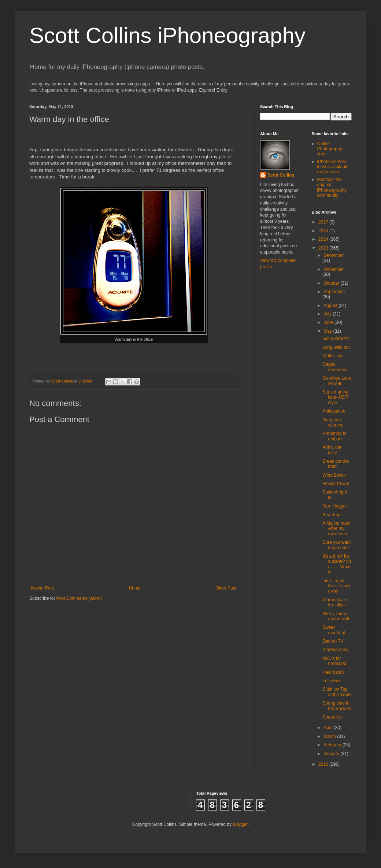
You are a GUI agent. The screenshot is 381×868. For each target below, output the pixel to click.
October (332, 283)
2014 (324, 239)
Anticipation (334, 411)
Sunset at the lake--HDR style (335, 397)
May (328, 331)
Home (135, 588)
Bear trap (331, 515)
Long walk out (336, 347)
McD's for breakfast (334, 661)
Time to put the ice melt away (336, 586)
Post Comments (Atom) (79, 598)
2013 (324, 248)
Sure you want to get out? (336, 545)
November (334, 269)
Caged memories (335, 367)
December (334, 255)
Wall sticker (334, 356)
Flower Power (336, 484)
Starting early (335, 650)
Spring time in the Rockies (337, 706)
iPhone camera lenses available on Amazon (333, 167)
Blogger (240, 824)
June (329, 322)
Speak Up (332, 717)
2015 (324, 231)
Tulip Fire (332, 681)
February (333, 745)
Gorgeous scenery (333, 422)
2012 (324, 764)
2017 (324, 222)
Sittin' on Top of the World (337, 692)
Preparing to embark (334, 436)
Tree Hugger (335, 506)
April (328, 728)
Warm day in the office (335, 602)
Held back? (333, 672)
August (331, 306)
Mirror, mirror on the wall (336, 616)
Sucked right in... (335, 495)
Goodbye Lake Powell (337, 381)
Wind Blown (334, 475)
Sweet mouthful (334, 630)
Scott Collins (62, 381)
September (334, 292)
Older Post (226, 588)
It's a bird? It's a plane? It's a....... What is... (337, 564)
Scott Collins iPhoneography (167, 35)
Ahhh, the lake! (332, 450)
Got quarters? (336, 339)
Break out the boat (335, 464)
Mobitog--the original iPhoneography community (332, 187)
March (330, 736)
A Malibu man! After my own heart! (336, 529)
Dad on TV (333, 641)
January (332, 754)
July (328, 314)
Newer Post (42, 588)
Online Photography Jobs (330, 149)
